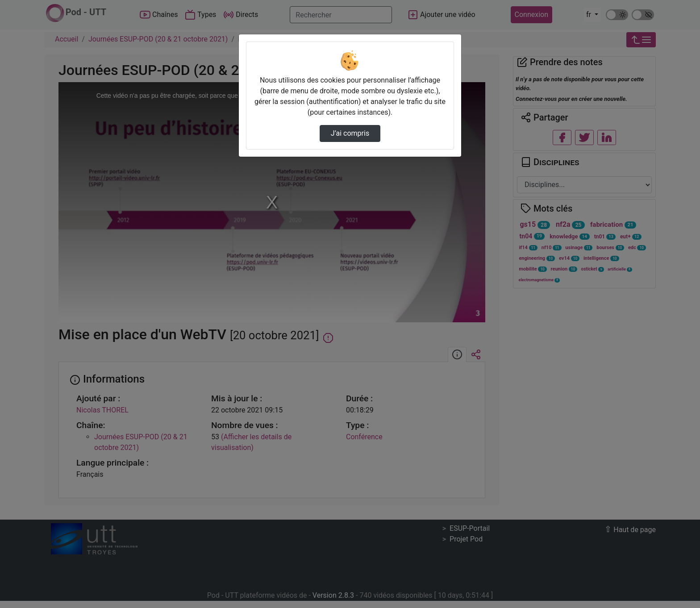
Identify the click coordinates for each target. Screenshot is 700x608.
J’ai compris (350, 133)
